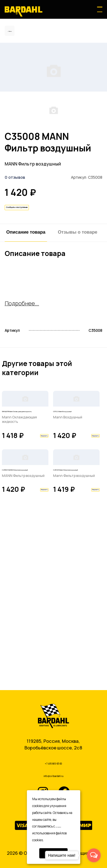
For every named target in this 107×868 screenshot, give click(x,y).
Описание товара (26, 306)
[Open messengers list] (94, 855)
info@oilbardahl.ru (53, 774)
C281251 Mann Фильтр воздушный (75, 627)
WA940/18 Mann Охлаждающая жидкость (19, 524)
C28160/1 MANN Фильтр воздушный (23, 627)
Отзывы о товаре (78, 306)
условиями (64, 826)
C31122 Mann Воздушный (67, 521)
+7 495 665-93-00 (53, 760)
